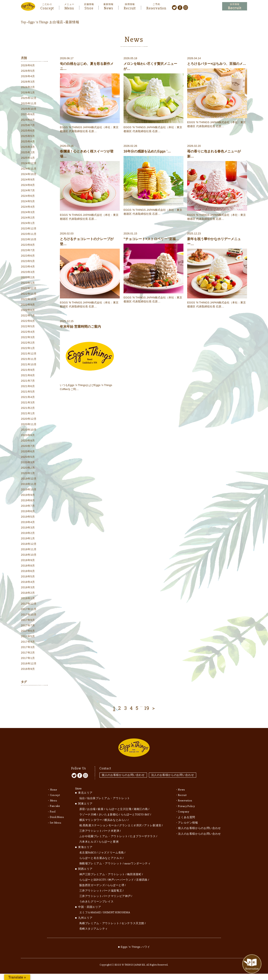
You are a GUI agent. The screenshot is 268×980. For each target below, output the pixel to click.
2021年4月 (28, 397)
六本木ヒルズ (88, 840)
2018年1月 (28, 598)
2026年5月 (28, 71)
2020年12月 (29, 419)
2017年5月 (28, 636)
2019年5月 (28, 517)
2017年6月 (28, 631)
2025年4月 (28, 142)
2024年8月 (28, 185)
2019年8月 (28, 501)
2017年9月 (28, 620)
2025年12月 (29, 98)
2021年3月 (28, 403)
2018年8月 (28, 566)
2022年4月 (28, 332)
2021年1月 (28, 414)
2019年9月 (28, 495)
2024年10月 (29, 174)
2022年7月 (28, 316)
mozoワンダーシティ (138, 862)
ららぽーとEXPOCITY (93, 878)
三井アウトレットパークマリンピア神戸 (105, 894)
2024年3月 (28, 212)
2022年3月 (28, 337)
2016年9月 (28, 669)
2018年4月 (28, 582)
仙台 (82, 797)
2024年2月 (28, 218)
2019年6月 (28, 511)
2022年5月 (28, 327)
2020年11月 (29, 424)
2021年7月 (28, 381)
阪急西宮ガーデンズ (92, 884)
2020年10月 (29, 430)
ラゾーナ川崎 (88, 813)
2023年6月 (28, 256)
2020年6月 (28, 452)
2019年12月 (29, 479)
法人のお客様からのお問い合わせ (173, 773)
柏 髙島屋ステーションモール (98, 824)
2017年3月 (28, 647)
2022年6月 (28, 321)
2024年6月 (28, 196)
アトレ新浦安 (153, 824)
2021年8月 (28, 375)
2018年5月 (28, 577)
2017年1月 (28, 658)
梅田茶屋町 (134, 873)
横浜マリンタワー (91, 818)
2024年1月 (28, 223)
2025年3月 (28, 147)
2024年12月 (29, 163)
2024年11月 (29, 169)
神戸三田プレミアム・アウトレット (102, 873)
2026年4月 (28, 76)
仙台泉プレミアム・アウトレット (109, 797)
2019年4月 (28, 522)
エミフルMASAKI (90, 911)
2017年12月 (29, 604)
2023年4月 (28, 267)
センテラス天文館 (133, 922)
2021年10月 (29, 365)
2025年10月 (29, 109)
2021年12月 (29, 354)
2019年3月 (28, 528)
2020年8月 (28, 441)
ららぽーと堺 (116, 884)
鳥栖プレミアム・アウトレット (99, 922)
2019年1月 (28, 539)
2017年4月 (28, 642)
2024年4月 (28, 207)
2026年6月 (28, 66)
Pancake (55, 804)
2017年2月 (28, 653)
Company (184, 810)
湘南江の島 (141, 807)
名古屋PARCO (88, 851)
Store (89, 8)
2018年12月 (29, 544)
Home (54, 788)
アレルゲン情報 (188, 821)
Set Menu (55, 821)
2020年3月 (28, 462)
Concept (47, 8)
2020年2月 (28, 468)
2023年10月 (29, 240)
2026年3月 (28, 82)
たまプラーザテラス (143, 835)
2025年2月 (28, 153)
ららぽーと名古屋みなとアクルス (101, 856)
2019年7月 (28, 506)
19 (147, 709)
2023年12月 (29, 229)
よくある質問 (187, 815)
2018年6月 (28, 571)
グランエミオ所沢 (131, 824)
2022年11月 (29, 294)
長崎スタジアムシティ (94, 927)
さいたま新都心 (109, 813)
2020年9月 (28, 435)
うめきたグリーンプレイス (97, 900)
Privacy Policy (186, 804)
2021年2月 (28, 408)
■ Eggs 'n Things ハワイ (134, 945)
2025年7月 (28, 125)
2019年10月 (29, 490)
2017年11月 (29, 609)
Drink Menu (57, 815)
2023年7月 (28, 250)
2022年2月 (28, 343)
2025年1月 (28, 158)
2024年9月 (28, 180)
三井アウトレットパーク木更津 (99, 829)
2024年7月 (28, 191)
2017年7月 (28, 626)
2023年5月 (28, 261)
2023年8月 (28, 245)
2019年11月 (29, 484)
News (108, 8)
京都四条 (142, 878)
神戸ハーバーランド (121, 878)
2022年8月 (28, 310)
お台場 (91, 807)
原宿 (82, 807)
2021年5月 (28, 392)
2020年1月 (28, 473)
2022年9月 (28, 305)
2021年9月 (28, 370)
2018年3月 (28, 588)
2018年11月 (29, 549)
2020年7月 (28, 446)
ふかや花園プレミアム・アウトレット (104, 835)
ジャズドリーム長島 (111, 851)
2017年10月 (29, 615)
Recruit (130, 8)
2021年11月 (29, 359)
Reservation (156, 8)
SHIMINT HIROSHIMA (117, 911)
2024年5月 (28, 202)
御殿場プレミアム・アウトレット (101, 862)
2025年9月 (28, 115)
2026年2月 (28, 87)
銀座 (101, 807)
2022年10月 (29, 299)
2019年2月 (28, 533)
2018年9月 (28, 560)
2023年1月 (28, 283)
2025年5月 (28, 136)
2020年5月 (28, 457)
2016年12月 (29, 664)
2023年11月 (29, 234)
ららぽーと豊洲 (109, 840)
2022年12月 (29, 288)
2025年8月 (28, 120)
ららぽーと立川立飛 (119, 807)
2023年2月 (28, 278)
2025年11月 (29, 104)
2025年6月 (28, 131)
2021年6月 (28, 386)
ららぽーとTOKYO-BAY (135, 813)
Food (53, 810)
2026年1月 (28, 93)
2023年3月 (28, 272)
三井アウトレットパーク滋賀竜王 (101, 889)
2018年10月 (29, 555)
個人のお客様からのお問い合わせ (123, 773)
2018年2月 (28, 593)
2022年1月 (28, 348)
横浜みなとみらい (116, 818)
